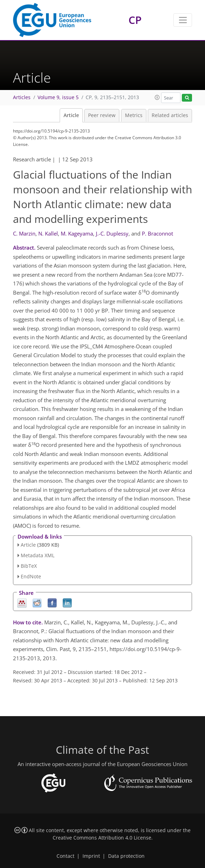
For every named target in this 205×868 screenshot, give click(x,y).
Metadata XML (38, 555)
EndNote (31, 576)
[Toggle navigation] (183, 20)
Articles (22, 97)
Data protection (126, 856)
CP (135, 20)
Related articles (170, 115)
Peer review (102, 115)
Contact (65, 856)
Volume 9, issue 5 (58, 97)
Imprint (91, 856)
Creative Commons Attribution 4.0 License (102, 838)
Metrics (134, 115)
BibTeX (29, 566)
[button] (157, 97)
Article (71, 115)
